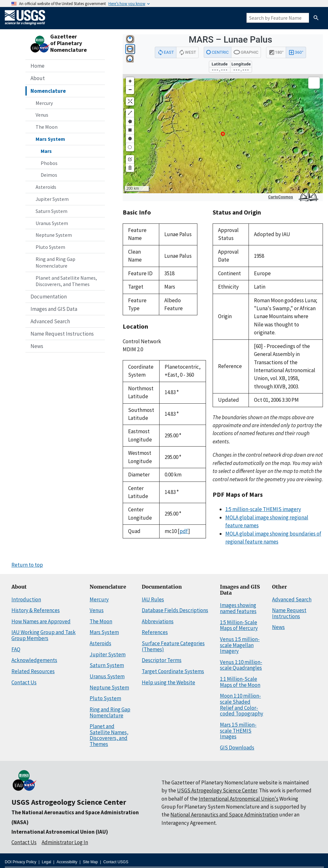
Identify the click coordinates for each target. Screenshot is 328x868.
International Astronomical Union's (239, 799)
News (37, 346)
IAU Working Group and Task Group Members (44, 635)
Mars (46, 151)
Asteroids (46, 187)
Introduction (26, 599)
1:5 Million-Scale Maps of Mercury (239, 625)
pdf (184, 531)
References (155, 632)
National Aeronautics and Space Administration (224, 815)
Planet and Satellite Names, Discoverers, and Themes (66, 281)
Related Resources (33, 671)
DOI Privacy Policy (20, 862)
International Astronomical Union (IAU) (60, 832)
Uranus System (52, 223)
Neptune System (54, 235)
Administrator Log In (65, 842)
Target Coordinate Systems (173, 671)
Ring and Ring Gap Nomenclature (55, 262)
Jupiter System (52, 199)
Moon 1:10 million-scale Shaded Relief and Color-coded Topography (242, 705)
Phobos (49, 163)
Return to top (27, 565)
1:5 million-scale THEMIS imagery (263, 509)
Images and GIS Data (54, 309)
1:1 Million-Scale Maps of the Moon (240, 682)
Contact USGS (116, 862)
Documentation (49, 297)
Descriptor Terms (162, 660)
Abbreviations (158, 621)
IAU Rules (153, 599)
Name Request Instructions (62, 334)
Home (38, 66)
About (38, 78)
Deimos (49, 175)
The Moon (47, 127)
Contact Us (24, 682)
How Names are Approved (41, 621)
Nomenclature (48, 91)
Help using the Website (168, 682)
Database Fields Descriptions (175, 610)
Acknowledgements (34, 660)
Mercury (44, 103)
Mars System (50, 139)
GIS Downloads (237, 748)
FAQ (16, 649)
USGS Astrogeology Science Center (69, 802)
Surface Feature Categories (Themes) (173, 646)
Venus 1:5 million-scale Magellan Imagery (240, 645)
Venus (42, 115)
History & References (36, 610)
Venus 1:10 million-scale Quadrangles (241, 665)
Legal (46, 862)
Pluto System (50, 247)
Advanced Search (50, 321)
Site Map (90, 862)
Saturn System (51, 211)
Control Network (142, 341)
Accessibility (67, 862)
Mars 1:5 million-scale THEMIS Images (238, 731)
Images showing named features (238, 608)
